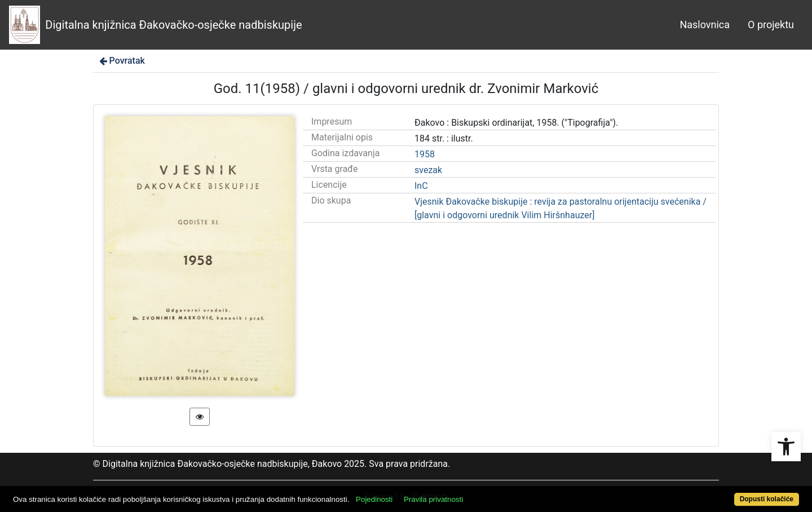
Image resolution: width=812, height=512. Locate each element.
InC (421, 186)
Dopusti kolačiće (767, 499)
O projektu (771, 25)
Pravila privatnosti (433, 499)
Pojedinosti (374, 499)
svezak (428, 170)
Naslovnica (705, 25)
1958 (425, 154)
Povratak (121, 61)
